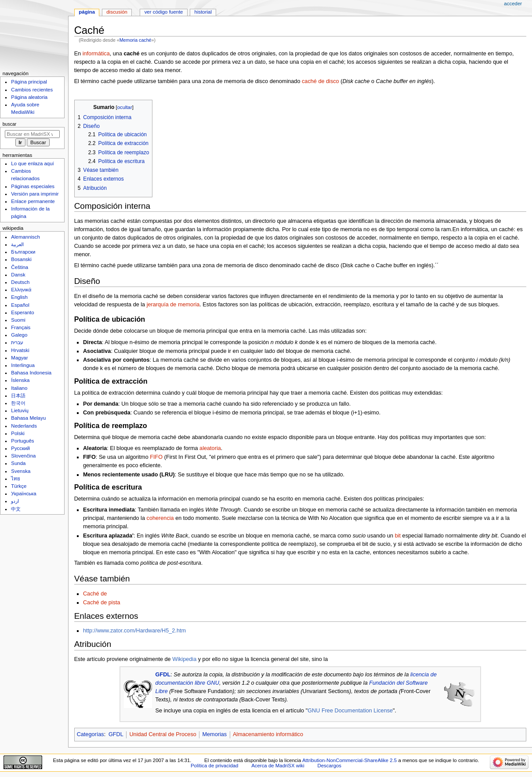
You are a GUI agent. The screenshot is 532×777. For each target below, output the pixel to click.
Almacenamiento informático (268, 734)
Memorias (214, 734)
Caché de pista (102, 603)
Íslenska (20, 380)
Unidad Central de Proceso (163, 734)
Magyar (19, 358)
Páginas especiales (33, 186)
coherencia (160, 518)
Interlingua (23, 365)
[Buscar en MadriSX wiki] (32, 134)
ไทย (16, 479)
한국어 (18, 403)
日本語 (18, 396)
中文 (16, 509)
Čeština (20, 267)
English (19, 297)
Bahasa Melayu (28, 418)
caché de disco (320, 81)
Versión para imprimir (35, 194)
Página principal (29, 82)
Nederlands (24, 426)
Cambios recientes (32, 90)
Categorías (90, 734)
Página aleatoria (29, 97)
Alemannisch (25, 237)
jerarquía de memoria (173, 305)
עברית (17, 342)
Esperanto (22, 312)
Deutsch (20, 282)
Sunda (18, 463)
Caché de (95, 594)
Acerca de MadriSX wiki (278, 766)
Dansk (18, 275)
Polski (18, 433)
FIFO (156, 457)
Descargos (329, 766)
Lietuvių (20, 410)
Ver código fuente (164, 12)
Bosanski (21, 259)
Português (22, 441)
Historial (203, 12)
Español (20, 305)
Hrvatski (20, 350)
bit (398, 536)
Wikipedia (184, 659)
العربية (17, 244)
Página (87, 12)
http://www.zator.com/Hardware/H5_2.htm (134, 631)
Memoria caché (136, 40)
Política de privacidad (215, 766)
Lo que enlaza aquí (32, 163)
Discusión (117, 12)
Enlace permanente (33, 201)
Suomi (18, 320)
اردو (15, 501)
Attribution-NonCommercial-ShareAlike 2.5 (350, 760)
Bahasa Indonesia (31, 373)
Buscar (10, 124)
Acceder (513, 4)
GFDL (163, 675)
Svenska (21, 471)
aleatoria (210, 448)
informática (96, 54)
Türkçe (19, 486)
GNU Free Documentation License (350, 711)
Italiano (19, 388)
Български (23, 252)
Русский (20, 448)
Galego (19, 335)
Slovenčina (23, 456)
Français (21, 327)
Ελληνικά (21, 290)
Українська (24, 494)
